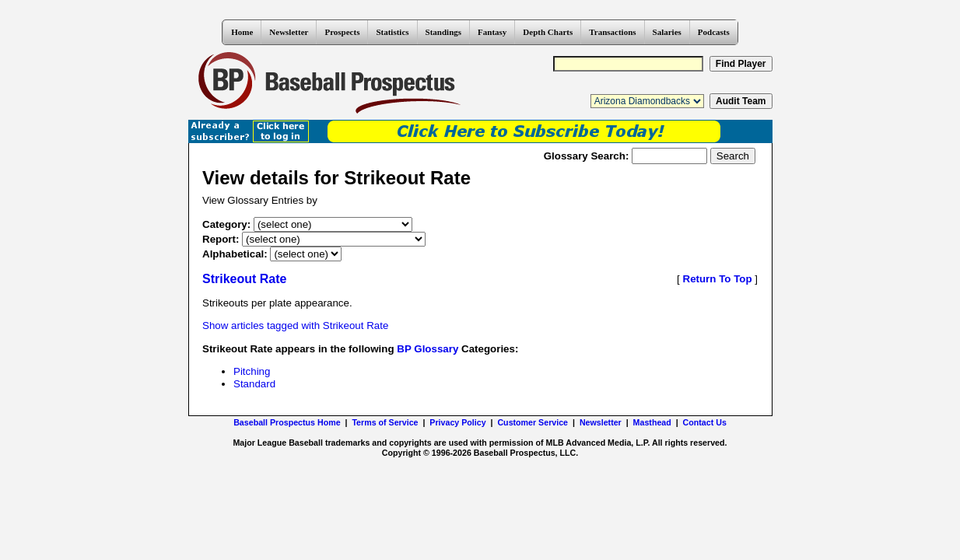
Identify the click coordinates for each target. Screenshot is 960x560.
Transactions (612, 32)
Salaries (667, 32)
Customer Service (533, 422)
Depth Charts (548, 32)
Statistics (392, 32)
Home (242, 32)
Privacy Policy (457, 422)
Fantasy (492, 32)
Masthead (652, 422)
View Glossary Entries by (260, 200)
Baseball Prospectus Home (287, 422)
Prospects (342, 32)
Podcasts (714, 32)
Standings (443, 32)
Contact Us (705, 422)
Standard (254, 384)
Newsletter (289, 32)
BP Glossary (427, 349)
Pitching (252, 371)
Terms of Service (385, 422)
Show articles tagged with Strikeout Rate (295, 325)
